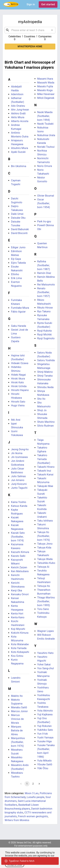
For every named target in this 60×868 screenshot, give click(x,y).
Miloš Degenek (46, 98)
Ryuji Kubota (44, 331)
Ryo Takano (44, 311)
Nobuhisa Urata (46, 135)
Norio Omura (45, 166)
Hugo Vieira (18, 405)
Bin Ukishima (19, 166)
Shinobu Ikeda (45, 387)
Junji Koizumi (19, 484)
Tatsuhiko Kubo (46, 563)
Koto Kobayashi (20, 652)
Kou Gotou (17, 656)
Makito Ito (17, 696)
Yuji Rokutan (44, 726)
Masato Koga (45, 90)
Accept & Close (15, 865)
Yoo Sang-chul (46, 668)
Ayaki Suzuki (18, 152)
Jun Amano (18, 480)
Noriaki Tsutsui (46, 147)
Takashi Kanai (45, 475)
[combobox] (30, 30)
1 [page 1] (27, 784)
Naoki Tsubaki (45, 124)
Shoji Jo (42, 410)
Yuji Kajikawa (45, 714)
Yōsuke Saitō (45, 764)
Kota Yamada (19, 648)
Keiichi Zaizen (19, 567)
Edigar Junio (18, 247)
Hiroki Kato (17, 382)
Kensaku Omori (20, 594)
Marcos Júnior (19, 711)
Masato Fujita (45, 86)
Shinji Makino (45, 372)
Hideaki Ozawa (20, 363)
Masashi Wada (46, 83)
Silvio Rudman (46, 426)
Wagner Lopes (46, 631)
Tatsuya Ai (43, 567)
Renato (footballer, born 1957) (44, 292)
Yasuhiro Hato (45, 653)
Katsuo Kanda (19, 506)
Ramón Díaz (44, 273)
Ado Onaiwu (18, 106)
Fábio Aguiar (18, 312)
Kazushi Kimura (20, 552)
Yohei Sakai (44, 664)
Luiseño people (36, 797)
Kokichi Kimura (20, 633)
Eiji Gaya (16, 259)
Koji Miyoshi (18, 629)
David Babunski (20, 229)
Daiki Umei (17, 214)
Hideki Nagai (18, 375)
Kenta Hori (17, 614)
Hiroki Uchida (19, 386)
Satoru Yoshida (46, 360)
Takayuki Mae (45, 486)
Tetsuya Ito (44, 586)
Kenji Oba (17, 590)
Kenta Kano (18, 617)
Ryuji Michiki (45, 335)
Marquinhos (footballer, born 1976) (18, 742)
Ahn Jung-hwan (20, 110)
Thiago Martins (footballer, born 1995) (46, 601)
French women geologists (33, 816)
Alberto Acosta (20, 121)
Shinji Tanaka (45, 376)
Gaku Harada (19, 326)
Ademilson (17, 94)
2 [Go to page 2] (33, 784)
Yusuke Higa (44, 741)
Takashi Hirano (46, 467)
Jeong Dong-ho (20, 449)
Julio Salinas (18, 476)
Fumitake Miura (20, 308)
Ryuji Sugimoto (46, 338)
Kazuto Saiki (18, 556)
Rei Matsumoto (46, 285)
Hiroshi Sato (18, 402)
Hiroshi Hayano (20, 390)
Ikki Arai (16, 420)
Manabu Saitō (19, 707)
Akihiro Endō (18, 113)
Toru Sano (43, 609)
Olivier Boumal (46, 196)
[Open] (52, 30)
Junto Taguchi (19, 488)
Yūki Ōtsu (43, 768)
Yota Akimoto (45, 711)
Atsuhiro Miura (20, 148)
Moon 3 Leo (32, 793)
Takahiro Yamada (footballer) (44, 459)
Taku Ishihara (45, 521)
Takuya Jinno (45, 544)
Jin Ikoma (17, 453)
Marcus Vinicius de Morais (17, 719)
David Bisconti (19, 233)
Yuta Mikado (45, 761)
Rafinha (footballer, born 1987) (44, 265)
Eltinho (15, 274)
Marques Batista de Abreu (17, 730)
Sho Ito (41, 399)
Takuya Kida (44, 548)
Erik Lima (16, 278)
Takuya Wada (45, 559)
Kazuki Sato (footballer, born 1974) (18, 537)
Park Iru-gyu (44, 221)
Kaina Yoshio (19, 502)
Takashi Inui (44, 471)
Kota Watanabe (20, 644)
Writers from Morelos (17, 820)
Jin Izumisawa (19, 457)
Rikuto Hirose (45, 308)
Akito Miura (18, 117)
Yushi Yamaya (45, 738)
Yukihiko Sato (45, 730)
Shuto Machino (46, 422)
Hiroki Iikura (18, 379)
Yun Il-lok (43, 734)
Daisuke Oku (18, 218)
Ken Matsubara (20, 571)
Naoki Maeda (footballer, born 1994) (45, 116)
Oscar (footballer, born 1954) (44, 203)
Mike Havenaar (46, 94)
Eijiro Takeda (18, 263)
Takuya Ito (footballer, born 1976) (44, 536)
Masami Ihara (45, 79)
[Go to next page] (39, 784)
